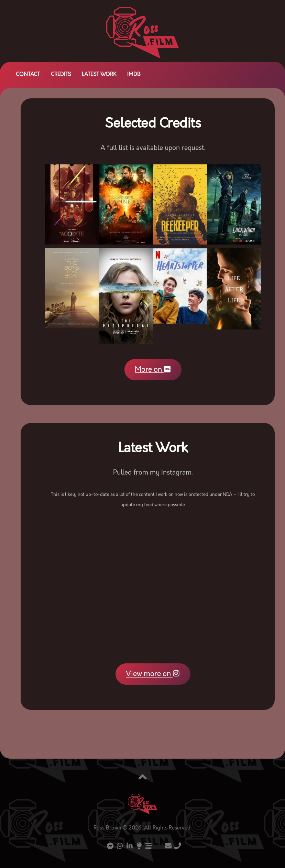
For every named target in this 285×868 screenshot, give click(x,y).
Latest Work (99, 75)
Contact (28, 75)
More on (153, 369)
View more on (153, 674)
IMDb (134, 75)
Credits (61, 75)
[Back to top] (143, 778)
